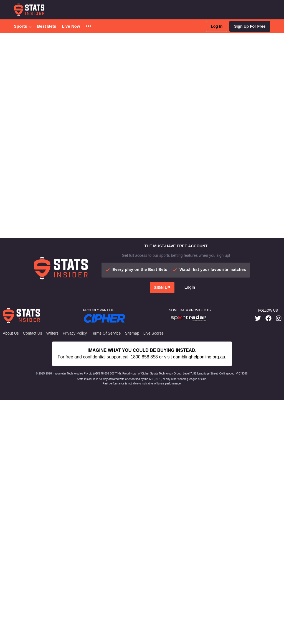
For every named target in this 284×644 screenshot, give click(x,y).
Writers (52, 333)
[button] (88, 26)
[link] (258, 318)
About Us (11, 333)
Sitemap (132, 333)
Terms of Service (106, 333)
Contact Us (33, 333)
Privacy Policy (75, 333)
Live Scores (154, 333)
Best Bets (47, 26)
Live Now (71, 26)
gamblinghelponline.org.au (199, 357)
